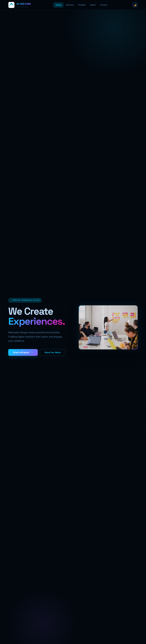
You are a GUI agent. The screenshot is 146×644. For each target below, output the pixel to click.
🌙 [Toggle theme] (135, 5)
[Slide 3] (111, 350)
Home (58, 5)
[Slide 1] (107, 350)
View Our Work (53, 353)
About (93, 5)
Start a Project (21, 353)
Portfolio (82, 5)
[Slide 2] (109, 350)
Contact (104, 5)
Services (70, 5)
